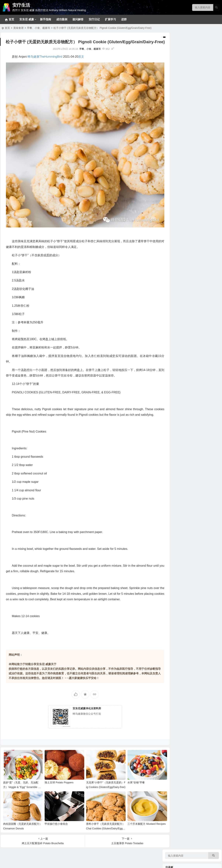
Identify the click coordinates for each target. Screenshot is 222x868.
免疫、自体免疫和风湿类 (185, 156)
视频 (173, 435)
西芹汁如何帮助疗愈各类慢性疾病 (190, 328)
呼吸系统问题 (178, 173)
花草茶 (174, 287)
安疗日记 (94, 19)
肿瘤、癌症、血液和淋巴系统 (187, 162)
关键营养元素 (178, 271)
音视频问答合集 (175, 405)
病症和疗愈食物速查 (182, 309)
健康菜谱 (171, 480)
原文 (81, 63)
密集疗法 (176, 110)
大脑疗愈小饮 (178, 341)
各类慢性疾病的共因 (182, 236)
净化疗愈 (171, 59)
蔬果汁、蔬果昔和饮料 (183, 374)
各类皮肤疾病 (178, 145)
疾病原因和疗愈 (180, 452)
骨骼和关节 (177, 206)
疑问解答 (78, 19)
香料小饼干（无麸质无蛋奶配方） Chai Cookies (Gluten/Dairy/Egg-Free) (99, 827)
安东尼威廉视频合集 (182, 411)
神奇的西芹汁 (174, 316)
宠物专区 (176, 66)
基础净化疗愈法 (180, 93)
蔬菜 (173, 304)
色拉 (173, 380)
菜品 (173, 369)
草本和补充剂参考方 (182, 115)
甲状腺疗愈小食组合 (54, 822)
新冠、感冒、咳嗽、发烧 (185, 178)
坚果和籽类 (177, 265)
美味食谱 (18, 28)
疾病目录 (171, 122)
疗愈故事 (171, 386)
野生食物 (176, 260)
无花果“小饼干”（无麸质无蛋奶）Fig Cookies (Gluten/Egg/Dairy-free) (99, 787)
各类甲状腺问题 (180, 217)
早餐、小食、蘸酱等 (39, 28)
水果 (173, 298)
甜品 (173, 358)
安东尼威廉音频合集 (182, 417)
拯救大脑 (176, 212)
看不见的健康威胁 (181, 247)
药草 (173, 293)
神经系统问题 (178, 134)
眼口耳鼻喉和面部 (181, 200)
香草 (173, 276)
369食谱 (175, 346)
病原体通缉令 (178, 230)
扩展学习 (110, 19)
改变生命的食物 (180, 446)
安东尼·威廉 (27, 19)
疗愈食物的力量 (175, 253)
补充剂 (170, 458)
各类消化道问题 (180, 139)
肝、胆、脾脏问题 (181, 184)
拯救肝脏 (176, 128)
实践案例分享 (178, 393)
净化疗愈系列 (178, 441)
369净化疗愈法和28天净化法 (187, 88)
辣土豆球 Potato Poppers (57, 783)
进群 (124, 19)
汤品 (173, 363)
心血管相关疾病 (180, 167)
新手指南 (46, 19)
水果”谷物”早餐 (129, 783)
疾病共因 (171, 224)
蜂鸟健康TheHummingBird (45, 63)
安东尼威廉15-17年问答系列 (187, 422)
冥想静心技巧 (178, 77)
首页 (7, 28)
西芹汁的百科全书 (181, 322)
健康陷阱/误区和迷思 (183, 241)
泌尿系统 (176, 195)
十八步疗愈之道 (180, 99)
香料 (173, 282)
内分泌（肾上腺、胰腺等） (186, 189)
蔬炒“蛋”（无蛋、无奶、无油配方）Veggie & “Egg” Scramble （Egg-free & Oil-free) (21, 787)
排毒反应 (176, 82)
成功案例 (62, 19)
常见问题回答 (178, 71)
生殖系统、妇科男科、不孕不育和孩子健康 (195, 151)
